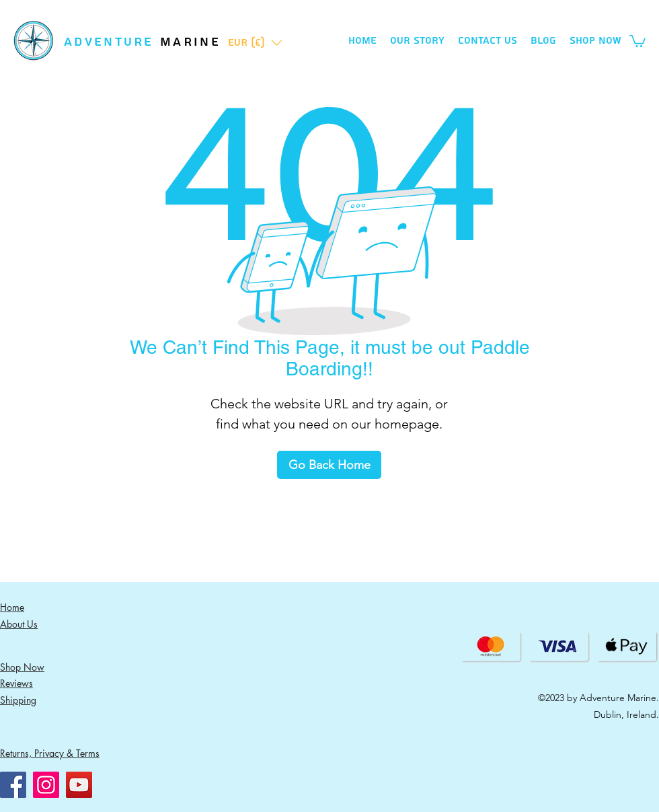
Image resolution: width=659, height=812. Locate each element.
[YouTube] (79, 785)
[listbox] (255, 43)
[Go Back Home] (329, 465)
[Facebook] (13, 785)
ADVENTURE (112, 42)
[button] (255, 43)
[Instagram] (46, 785)
